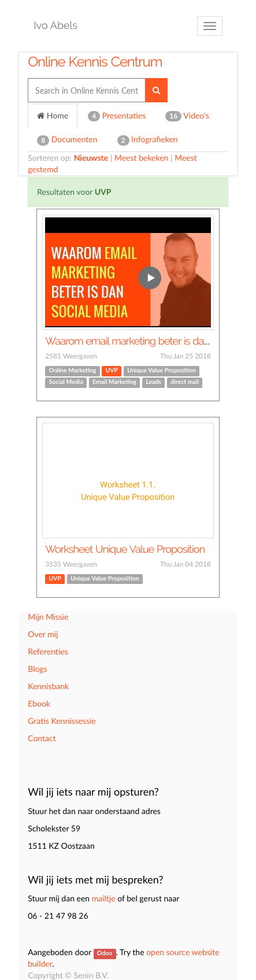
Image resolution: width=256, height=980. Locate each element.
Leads (153, 382)
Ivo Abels (55, 26)
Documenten (67, 140)
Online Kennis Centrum (95, 62)
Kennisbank (48, 686)
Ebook (39, 703)
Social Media (66, 382)
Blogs (37, 669)
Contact (42, 738)
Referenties (48, 651)
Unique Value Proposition (162, 371)
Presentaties (117, 116)
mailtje (104, 898)
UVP (112, 371)
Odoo (105, 953)
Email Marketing (114, 382)
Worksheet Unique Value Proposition (125, 550)
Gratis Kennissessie (62, 721)
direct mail (185, 382)
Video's (187, 116)
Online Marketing (73, 371)
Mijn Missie (48, 617)
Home (53, 115)
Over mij (43, 634)
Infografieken (148, 140)
